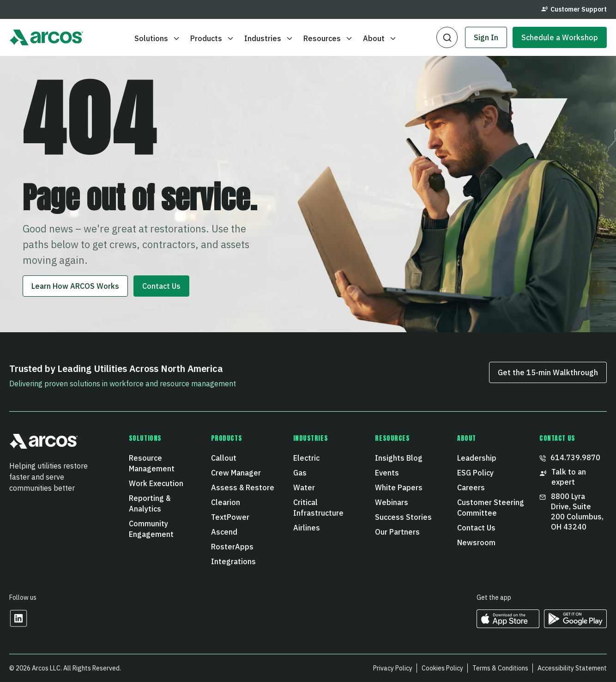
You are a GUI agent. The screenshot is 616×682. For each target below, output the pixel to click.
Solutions (157, 38)
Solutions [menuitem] (145, 438)
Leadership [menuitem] (477, 458)
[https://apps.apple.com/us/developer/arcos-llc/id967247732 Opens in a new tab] (508, 625)
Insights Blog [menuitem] (399, 458)
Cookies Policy (442, 668)
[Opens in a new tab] (18, 624)
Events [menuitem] (387, 473)
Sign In (486, 37)
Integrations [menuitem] (233, 561)
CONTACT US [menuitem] (557, 438)
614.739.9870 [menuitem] (570, 457)
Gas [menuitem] (300, 473)
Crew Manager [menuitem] (236, 473)
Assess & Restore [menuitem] (243, 487)
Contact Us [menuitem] (476, 528)
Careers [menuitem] (471, 487)
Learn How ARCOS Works (75, 286)
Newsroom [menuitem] (476, 542)
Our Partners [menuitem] (397, 532)
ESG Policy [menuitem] (475, 473)
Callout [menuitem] (224, 458)
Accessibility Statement (572, 668)
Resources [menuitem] (392, 438)
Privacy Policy (393, 668)
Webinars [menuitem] (392, 502)
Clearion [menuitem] (226, 502)
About (380, 38)
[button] (447, 37)
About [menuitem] (467, 438)
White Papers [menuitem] (399, 487)
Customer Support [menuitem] (574, 9)
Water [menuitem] (304, 487)
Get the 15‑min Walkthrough (548, 372)
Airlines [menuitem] (307, 528)
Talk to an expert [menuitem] (563, 477)
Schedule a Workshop (560, 37)
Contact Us (161, 286)
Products (212, 38)
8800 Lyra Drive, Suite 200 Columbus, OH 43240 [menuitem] (571, 511)
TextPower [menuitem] (230, 517)
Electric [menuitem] (306, 458)
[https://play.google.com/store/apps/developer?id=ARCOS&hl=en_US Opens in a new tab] (575, 625)
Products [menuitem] (226, 438)
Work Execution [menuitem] (156, 483)
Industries (269, 38)
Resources (328, 38)
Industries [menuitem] (311, 438)
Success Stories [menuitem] (403, 517)
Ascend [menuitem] (224, 532)
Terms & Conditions (500, 668)
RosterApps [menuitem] (232, 547)
